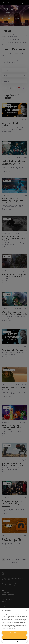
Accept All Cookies (14, 633)
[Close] (27, 611)
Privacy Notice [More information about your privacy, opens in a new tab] (11, 628)
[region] (14, 626)
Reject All (15, 637)
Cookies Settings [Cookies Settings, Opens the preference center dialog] (15, 641)
